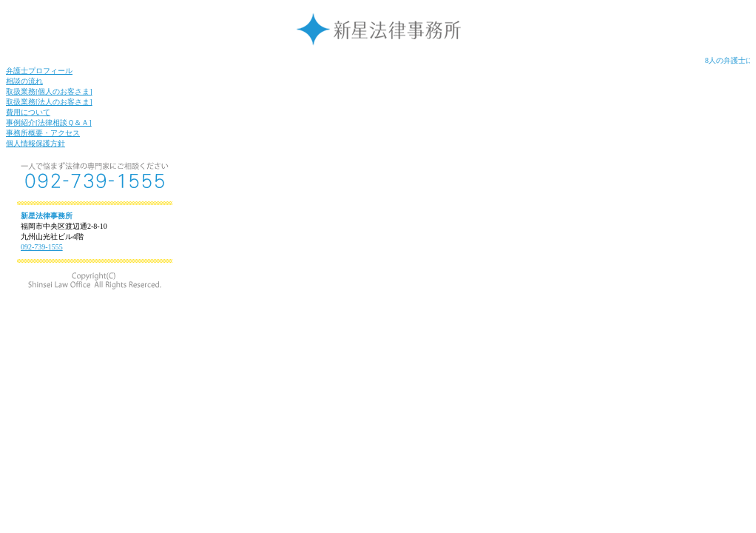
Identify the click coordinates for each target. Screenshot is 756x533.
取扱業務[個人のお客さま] (49, 91)
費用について (28, 112)
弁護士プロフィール (39, 71)
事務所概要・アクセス (43, 133)
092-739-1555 (42, 247)
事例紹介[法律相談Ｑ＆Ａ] (49, 123)
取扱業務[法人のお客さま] (49, 102)
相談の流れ (24, 81)
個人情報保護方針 (36, 143)
